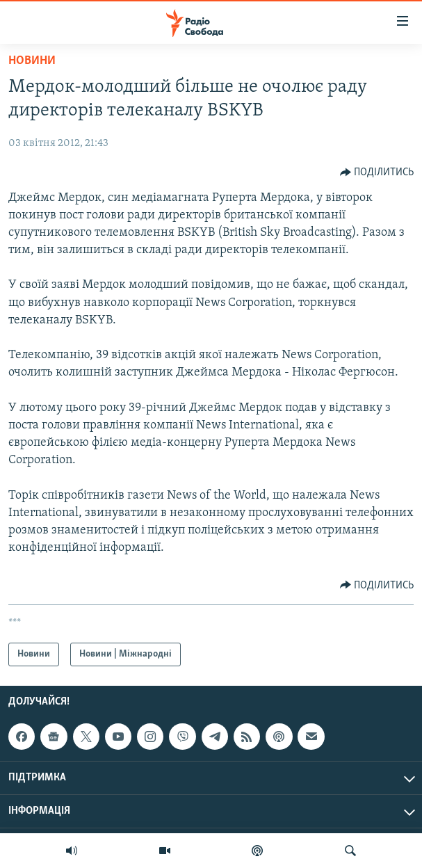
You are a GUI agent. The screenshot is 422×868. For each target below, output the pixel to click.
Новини (32, 61)
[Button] (377, 172)
